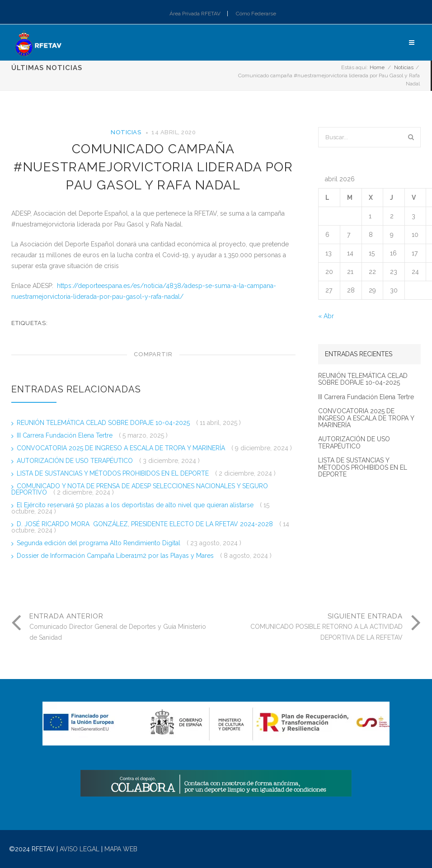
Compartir (153, 354)
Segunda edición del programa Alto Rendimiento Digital (99, 543)
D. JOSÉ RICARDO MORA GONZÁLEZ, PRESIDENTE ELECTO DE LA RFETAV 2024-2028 (146, 524)
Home (377, 67)
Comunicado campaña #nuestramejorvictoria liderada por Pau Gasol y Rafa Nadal (153, 167)
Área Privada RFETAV (195, 14)
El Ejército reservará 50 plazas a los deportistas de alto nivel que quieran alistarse (136, 505)
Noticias (404, 67)
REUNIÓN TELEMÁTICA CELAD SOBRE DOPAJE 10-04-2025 (104, 423)
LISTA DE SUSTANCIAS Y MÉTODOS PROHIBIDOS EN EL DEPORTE (114, 473)
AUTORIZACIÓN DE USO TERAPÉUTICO (76, 461)
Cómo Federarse (256, 14)
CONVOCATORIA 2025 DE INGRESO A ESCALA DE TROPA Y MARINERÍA (122, 448)
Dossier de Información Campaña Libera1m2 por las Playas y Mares (116, 556)
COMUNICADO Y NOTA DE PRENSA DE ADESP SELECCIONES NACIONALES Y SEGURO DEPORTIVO (140, 489)
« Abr (326, 316)
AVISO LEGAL (80, 849)
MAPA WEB (121, 849)
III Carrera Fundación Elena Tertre (66, 435)
